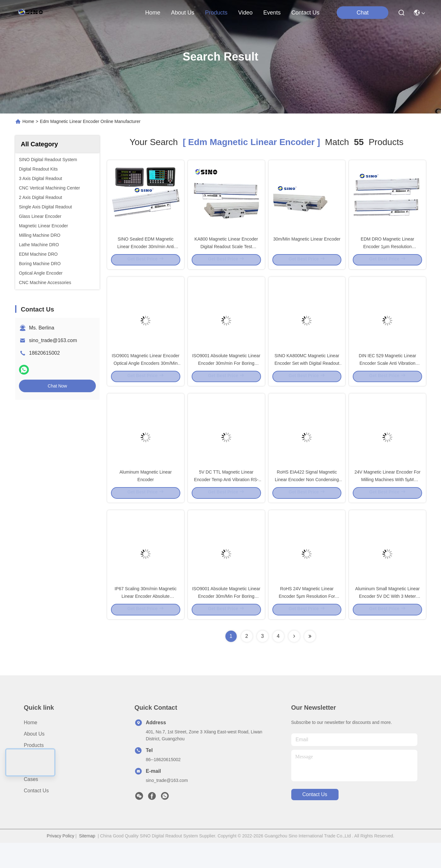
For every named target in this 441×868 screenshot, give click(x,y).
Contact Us (36, 816)
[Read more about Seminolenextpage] (294, 661)
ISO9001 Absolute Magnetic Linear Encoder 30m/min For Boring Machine (226, 375)
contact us (305, 13)
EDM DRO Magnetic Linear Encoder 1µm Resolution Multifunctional (387, 252)
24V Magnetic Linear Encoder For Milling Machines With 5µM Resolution (387, 498)
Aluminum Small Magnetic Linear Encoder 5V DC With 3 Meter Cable (388, 620)
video (246, 13)
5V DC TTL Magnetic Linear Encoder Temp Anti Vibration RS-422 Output (226, 498)
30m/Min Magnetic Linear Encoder (307, 244)
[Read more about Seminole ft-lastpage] (310, 661)
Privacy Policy (60, 861)
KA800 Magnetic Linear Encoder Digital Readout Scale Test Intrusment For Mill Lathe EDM (226, 252)
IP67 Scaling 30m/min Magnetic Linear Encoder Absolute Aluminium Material (145, 620)
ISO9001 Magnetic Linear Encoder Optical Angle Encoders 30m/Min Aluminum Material (145, 375)
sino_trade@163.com (53, 340)
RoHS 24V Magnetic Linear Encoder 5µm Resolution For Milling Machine (307, 620)
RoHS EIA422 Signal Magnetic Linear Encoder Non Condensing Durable (307, 498)
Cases (31, 804)
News (30, 793)
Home (153, 13)
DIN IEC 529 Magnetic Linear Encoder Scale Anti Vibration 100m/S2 (387, 375)
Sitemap (87, 861)
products (216, 13)
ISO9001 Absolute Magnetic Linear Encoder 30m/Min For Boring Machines (226, 620)
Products (34, 770)
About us (34, 759)
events (272, 13)
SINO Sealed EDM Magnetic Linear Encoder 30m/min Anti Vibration (146, 252)
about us (183, 13)
